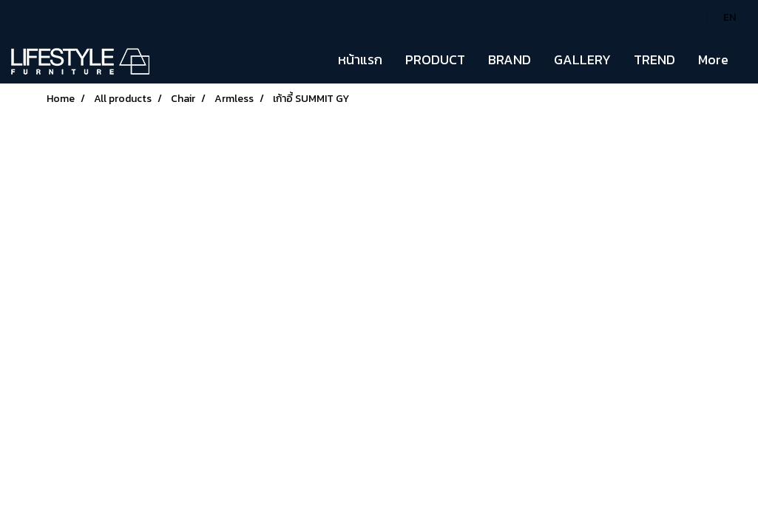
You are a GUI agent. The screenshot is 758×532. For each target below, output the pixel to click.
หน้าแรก (360, 59)
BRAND (510, 59)
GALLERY (582, 59)
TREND (654, 59)
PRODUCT (435, 59)
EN (721, 17)
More (713, 59)
